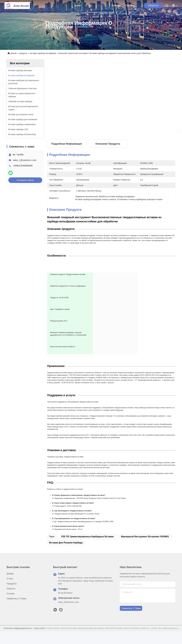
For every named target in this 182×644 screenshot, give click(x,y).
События (116, 5)
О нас (89, 5)
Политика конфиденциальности (18, 636)
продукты (102, 5)
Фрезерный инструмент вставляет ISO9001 (145, 544)
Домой (78, 5)
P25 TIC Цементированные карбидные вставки (87, 544)
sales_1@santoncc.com (25, 160)
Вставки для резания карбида (66, 550)
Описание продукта (108, 144)
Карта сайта (40, 636)
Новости (11, 596)
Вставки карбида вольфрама (43, 53)
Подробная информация (67, 144)
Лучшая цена (138, 131)
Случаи (10, 601)
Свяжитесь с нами (132, 5)
